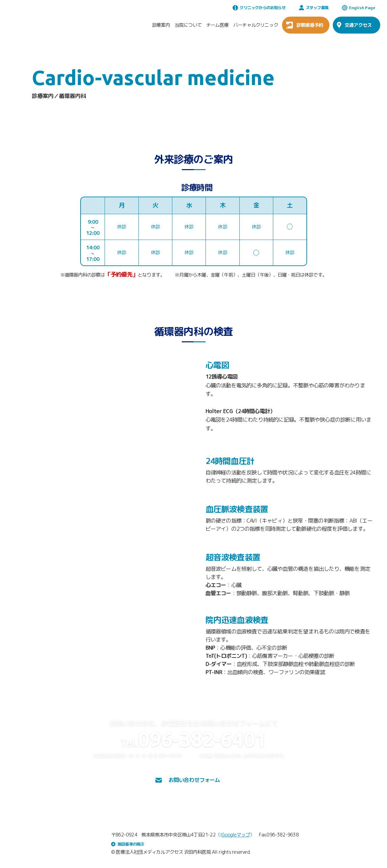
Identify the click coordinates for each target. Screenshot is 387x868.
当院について (188, 25)
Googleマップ (235, 835)
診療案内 (161, 25)
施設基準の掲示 (127, 844)
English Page (359, 8)
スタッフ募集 (314, 8)
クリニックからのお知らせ (259, 8)
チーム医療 (217, 25)
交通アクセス (354, 25)
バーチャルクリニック (256, 25)
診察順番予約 (305, 25)
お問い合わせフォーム (188, 780)
